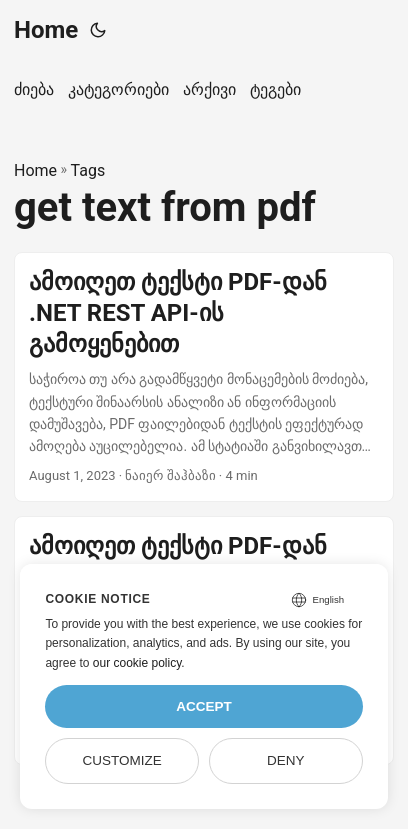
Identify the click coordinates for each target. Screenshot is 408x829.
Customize (122, 760)
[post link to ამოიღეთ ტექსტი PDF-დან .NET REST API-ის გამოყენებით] (204, 377)
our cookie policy (137, 663)
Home (46, 30)
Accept (204, 706)
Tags (88, 170)
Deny (286, 760)
